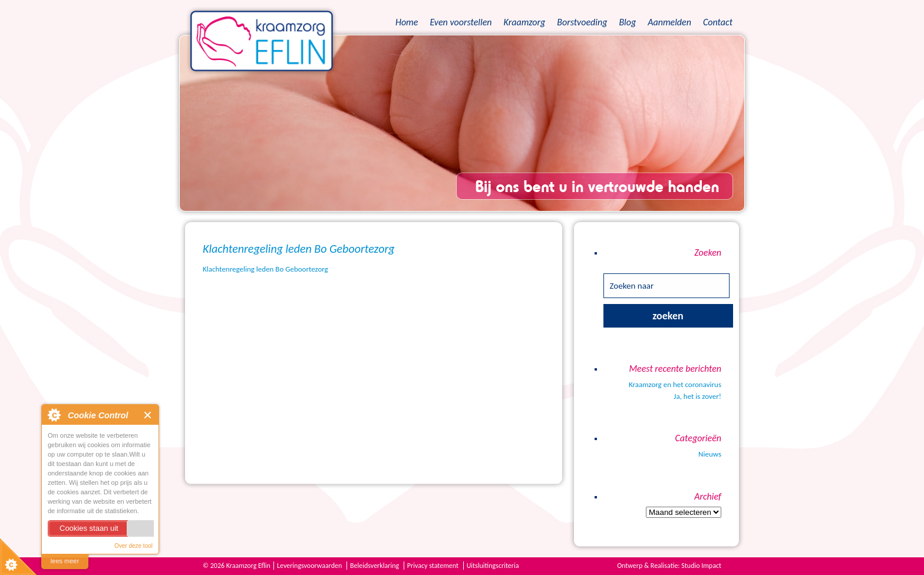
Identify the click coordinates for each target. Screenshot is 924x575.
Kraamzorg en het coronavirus (675, 384)
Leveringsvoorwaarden (309, 566)
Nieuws (710, 454)
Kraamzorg (525, 22)
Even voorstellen (461, 22)
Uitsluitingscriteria (493, 566)
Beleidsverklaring (374, 566)
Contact (718, 22)
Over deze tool (133, 546)
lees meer (65, 561)
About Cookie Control (54, 415)
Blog (627, 22)
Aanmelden (669, 22)
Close (148, 415)
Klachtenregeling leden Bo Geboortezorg (265, 269)
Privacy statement (433, 566)
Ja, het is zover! (697, 396)
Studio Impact (701, 566)
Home (407, 22)
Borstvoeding (582, 22)
